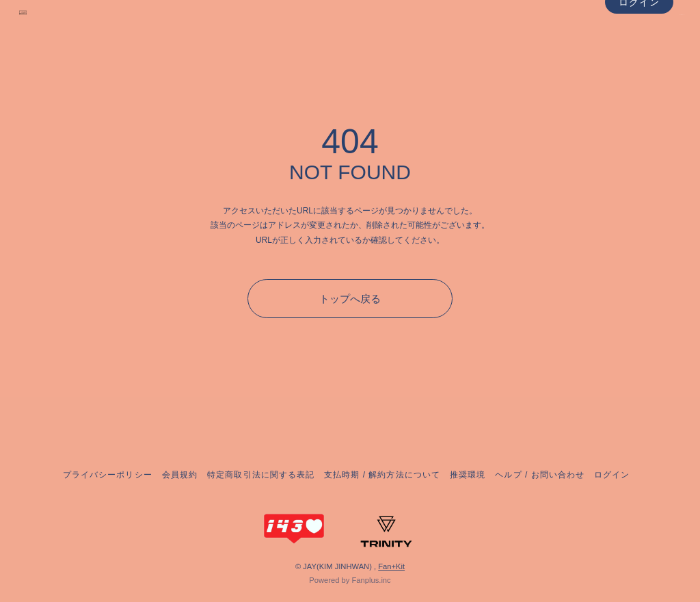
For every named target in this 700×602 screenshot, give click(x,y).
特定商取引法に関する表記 (260, 475)
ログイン (639, 67)
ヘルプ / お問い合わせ (539, 475)
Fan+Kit (391, 566)
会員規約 (180, 475)
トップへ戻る (350, 299)
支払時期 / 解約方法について (382, 475)
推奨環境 (468, 475)
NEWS (644, 40)
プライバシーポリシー (107, 475)
